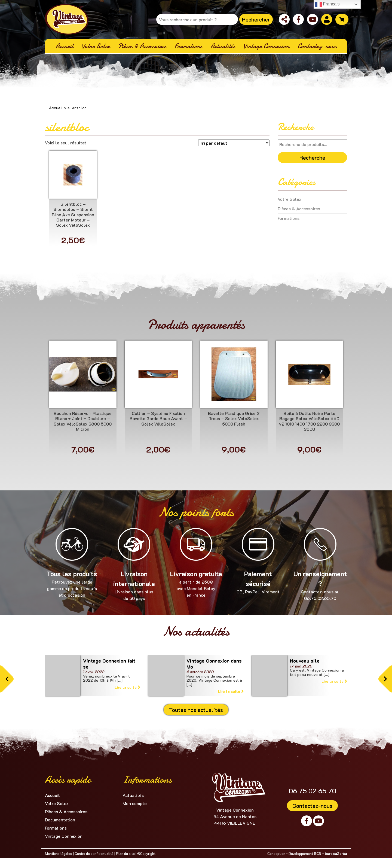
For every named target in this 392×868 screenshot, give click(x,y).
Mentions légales (59, 853)
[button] (7, 679)
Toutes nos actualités (196, 710)
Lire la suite (127, 687)
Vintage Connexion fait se (109, 664)
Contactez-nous (312, 806)
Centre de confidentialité (94, 853)
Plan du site (125, 853)
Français (327, 4)
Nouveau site (305, 661)
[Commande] (234, 143)
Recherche (312, 157)
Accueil (56, 108)
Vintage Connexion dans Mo (214, 664)
